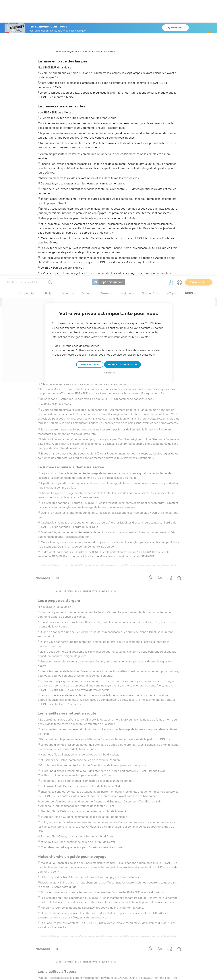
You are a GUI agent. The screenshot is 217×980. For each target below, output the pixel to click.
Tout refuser (108, 97)
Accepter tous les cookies (122, 89)
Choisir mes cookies (90, 89)
